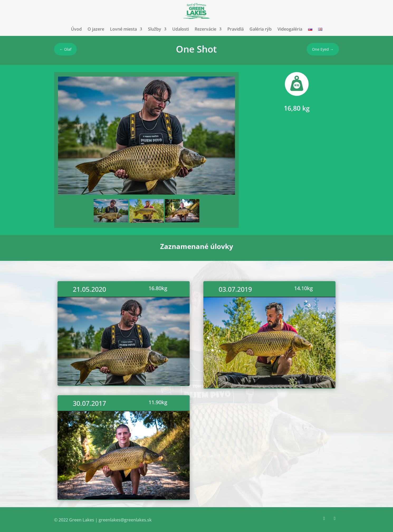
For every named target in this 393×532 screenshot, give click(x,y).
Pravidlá (236, 29)
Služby (155, 29)
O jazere (96, 29)
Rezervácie (205, 29)
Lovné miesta (123, 29)
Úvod (76, 29)
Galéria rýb (261, 29)
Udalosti (181, 29)
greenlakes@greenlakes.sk (125, 520)
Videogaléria (290, 29)
